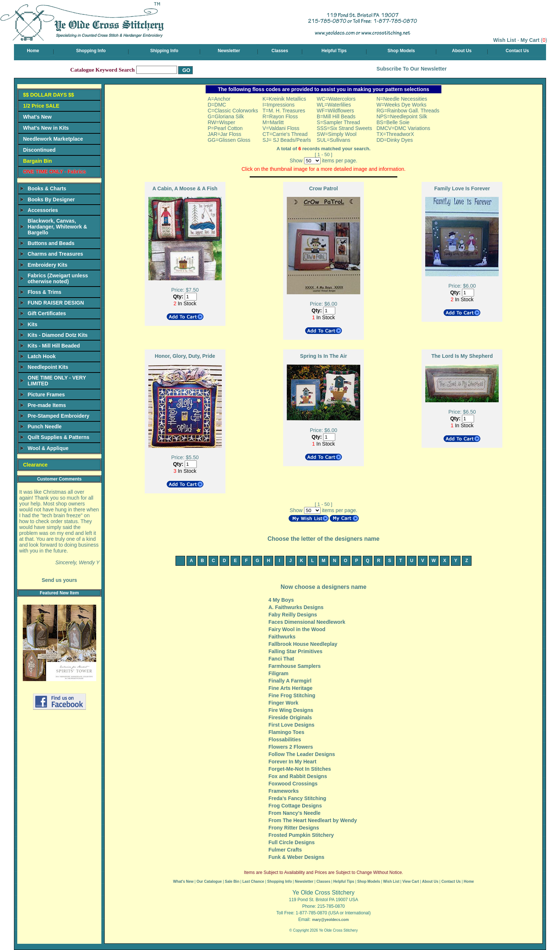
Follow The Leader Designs (302, 754)
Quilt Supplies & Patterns (58, 437)
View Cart (411, 881)
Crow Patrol (324, 188)
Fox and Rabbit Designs (298, 776)
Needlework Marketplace (53, 139)
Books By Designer (51, 199)
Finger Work (283, 703)
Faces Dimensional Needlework (307, 622)
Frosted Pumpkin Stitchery (301, 835)
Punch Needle (45, 427)
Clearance (35, 465)
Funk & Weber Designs (296, 857)
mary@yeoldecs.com (330, 920)
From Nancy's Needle (295, 813)
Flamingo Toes (286, 732)
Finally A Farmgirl (290, 681)
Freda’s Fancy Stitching (297, 798)
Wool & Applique (48, 448)
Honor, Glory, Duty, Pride (185, 356)
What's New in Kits (46, 128)
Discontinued (39, 150)
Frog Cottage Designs (295, 806)
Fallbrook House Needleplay (303, 644)
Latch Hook (41, 356)
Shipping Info (164, 51)
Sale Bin (232, 881)
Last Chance (253, 881)
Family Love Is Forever (462, 188)
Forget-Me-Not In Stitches (300, 769)
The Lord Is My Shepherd (462, 356)
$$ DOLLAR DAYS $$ (49, 95)
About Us (462, 51)
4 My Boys (281, 600)
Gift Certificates (47, 313)
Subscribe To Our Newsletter (411, 69)
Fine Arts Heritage (290, 688)
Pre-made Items (47, 405)
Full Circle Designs (292, 842)
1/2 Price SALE (41, 106)
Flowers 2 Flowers (291, 747)
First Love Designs (291, 725)
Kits (32, 324)
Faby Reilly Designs (293, 615)
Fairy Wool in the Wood (297, 629)
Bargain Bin (38, 161)
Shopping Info (91, 51)
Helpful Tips (334, 51)
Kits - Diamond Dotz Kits (57, 335)
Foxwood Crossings (293, 784)
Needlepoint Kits (48, 367)
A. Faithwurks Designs (296, 607)
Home (33, 51)
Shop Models (401, 51)
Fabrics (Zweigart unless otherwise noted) (58, 278)
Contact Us (517, 51)
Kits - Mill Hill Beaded (54, 346)
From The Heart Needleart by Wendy (313, 820)
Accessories (43, 210)
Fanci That (281, 659)
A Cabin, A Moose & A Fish (185, 188)
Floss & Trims (44, 292)
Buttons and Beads (51, 243)
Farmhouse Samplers (295, 666)
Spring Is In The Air (324, 356)
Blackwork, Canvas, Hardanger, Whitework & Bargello (57, 227)
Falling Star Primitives (295, 651)
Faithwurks (282, 637)
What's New (37, 117)
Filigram (278, 673)
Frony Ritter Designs (294, 828)
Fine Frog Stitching (292, 695)
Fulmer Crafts (285, 850)
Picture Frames (46, 395)
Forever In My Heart (292, 762)
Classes (280, 51)
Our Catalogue (209, 881)
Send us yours (59, 580)
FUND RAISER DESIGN (56, 303)
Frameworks (283, 791)
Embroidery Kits (47, 265)
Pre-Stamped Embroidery (58, 416)
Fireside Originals (290, 717)
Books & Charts (47, 188)
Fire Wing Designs (291, 710)
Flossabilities (285, 740)
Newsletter (229, 51)
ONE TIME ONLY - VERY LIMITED (57, 381)
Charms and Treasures (55, 254)
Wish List (505, 40)
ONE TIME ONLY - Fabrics (55, 172)
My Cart (530, 40)
